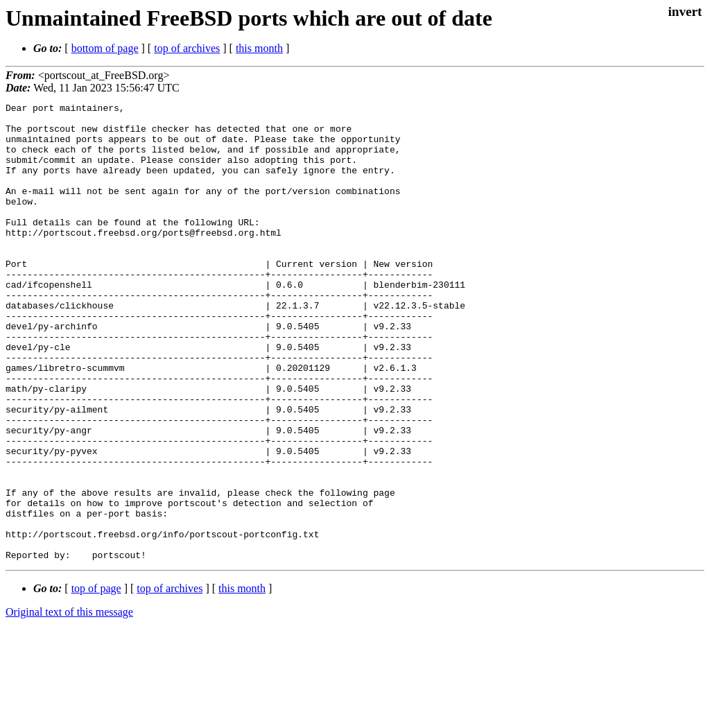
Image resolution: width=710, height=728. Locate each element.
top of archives (187, 48)
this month (259, 48)
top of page (96, 680)
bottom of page (105, 48)
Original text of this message (69, 703)
